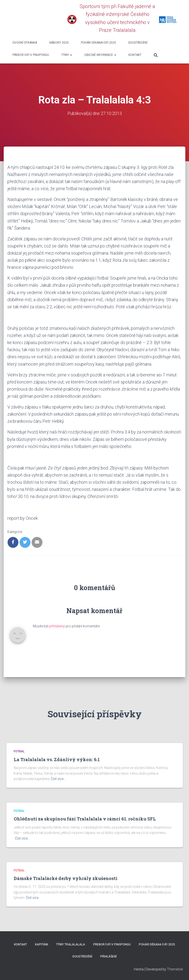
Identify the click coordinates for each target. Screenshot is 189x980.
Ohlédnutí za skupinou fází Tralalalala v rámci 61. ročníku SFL (85, 819)
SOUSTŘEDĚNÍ (138, 43)
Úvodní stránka (25, 43)
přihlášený (57, 626)
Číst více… (58, 779)
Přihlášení (108, 956)
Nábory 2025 (59, 43)
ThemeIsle (175, 969)
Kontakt (135, 55)
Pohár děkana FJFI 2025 (98, 43)
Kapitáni (42, 944)
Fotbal (19, 751)
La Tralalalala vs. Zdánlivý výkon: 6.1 (57, 759)
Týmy (67, 55)
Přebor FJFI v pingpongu (31, 55)
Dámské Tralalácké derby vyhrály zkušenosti (66, 878)
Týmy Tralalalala (71, 944)
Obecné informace (100, 55)
